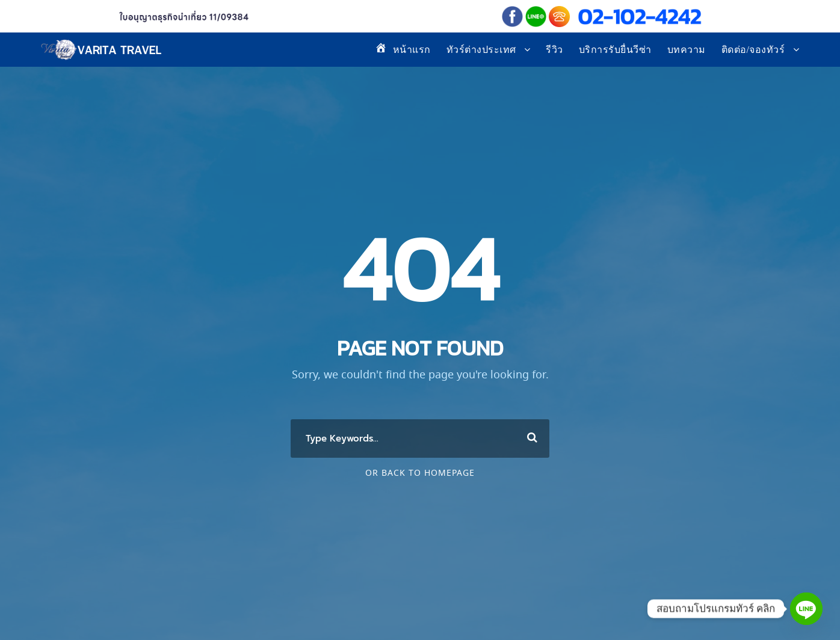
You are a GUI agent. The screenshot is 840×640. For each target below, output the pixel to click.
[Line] (806, 609)
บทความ (687, 50)
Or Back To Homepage (420, 473)
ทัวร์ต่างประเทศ (481, 50)
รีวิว (554, 50)
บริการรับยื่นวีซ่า (615, 50)
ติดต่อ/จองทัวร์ (753, 50)
